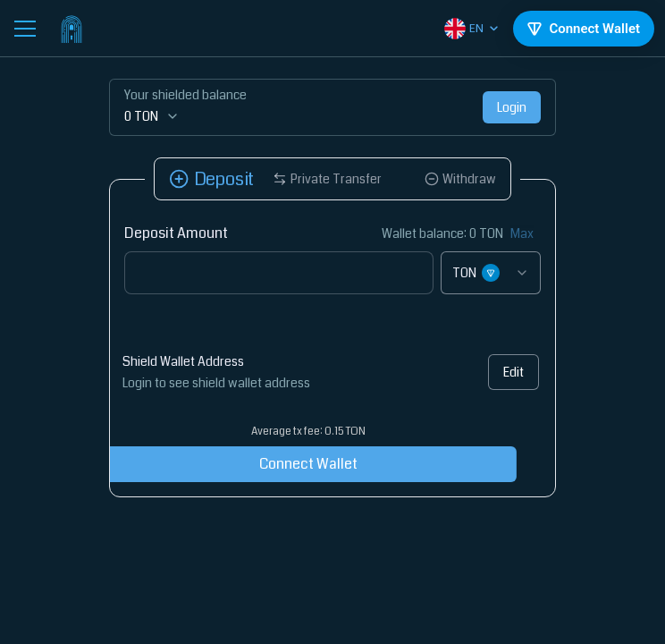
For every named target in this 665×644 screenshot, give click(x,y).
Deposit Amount (176, 233)
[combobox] (491, 273)
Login (512, 107)
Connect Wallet (286, 464)
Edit (510, 372)
